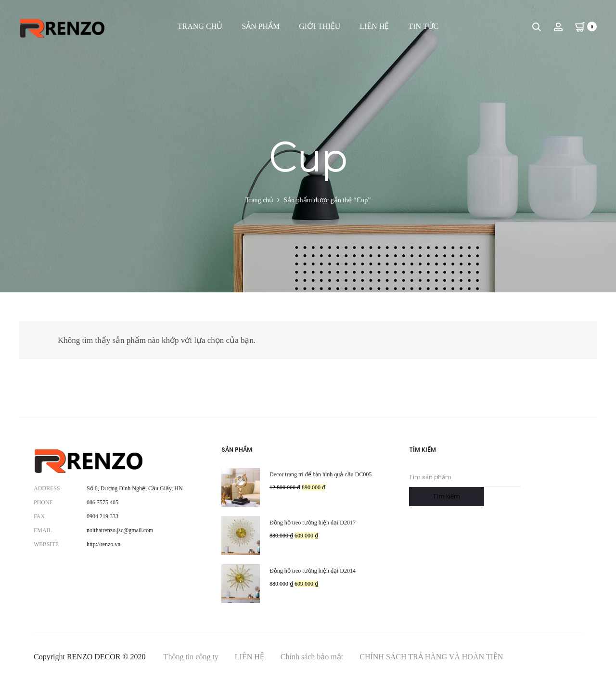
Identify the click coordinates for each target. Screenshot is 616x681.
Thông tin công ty (191, 657)
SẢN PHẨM (261, 26)
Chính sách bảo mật (312, 657)
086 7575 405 (103, 502)
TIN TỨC (423, 26)
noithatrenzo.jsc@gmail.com (120, 530)
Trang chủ (260, 200)
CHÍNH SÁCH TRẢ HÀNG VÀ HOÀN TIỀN (431, 657)
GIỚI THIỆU (320, 26)
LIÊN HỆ (374, 26)
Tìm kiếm (447, 496)
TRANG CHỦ (200, 26)
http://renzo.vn (103, 544)
